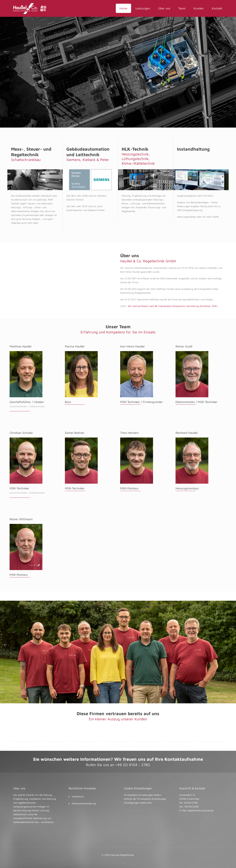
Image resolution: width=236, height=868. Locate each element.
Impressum (78, 796)
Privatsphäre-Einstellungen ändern (143, 795)
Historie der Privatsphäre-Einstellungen (145, 799)
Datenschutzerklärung (84, 803)
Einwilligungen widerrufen (138, 803)
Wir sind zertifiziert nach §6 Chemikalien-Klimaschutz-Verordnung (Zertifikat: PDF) (172, 306)
